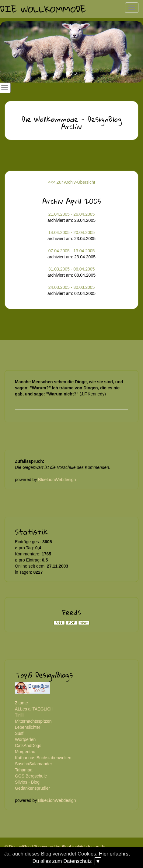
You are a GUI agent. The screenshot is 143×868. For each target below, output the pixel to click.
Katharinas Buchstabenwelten (43, 758)
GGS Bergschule (31, 776)
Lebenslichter (28, 727)
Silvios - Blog (27, 782)
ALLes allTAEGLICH (34, 709)
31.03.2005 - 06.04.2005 (72, 269)
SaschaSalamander (33, 764)
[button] (11, 52)
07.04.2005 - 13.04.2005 (72, 251)
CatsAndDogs (28, 746)
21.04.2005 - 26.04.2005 (72, 214)
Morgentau (25, 752)
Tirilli (19, 715)
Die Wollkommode (43, 9)
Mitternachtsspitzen (33, 721)
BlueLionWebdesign (57, 480)
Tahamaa (24, 770)
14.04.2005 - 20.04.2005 (72, 232)
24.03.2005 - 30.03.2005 (72, 287)
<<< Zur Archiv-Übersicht (71, 182)
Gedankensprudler (32, 788)
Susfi (20, 733)
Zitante (21, 703)
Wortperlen (25, 739)
